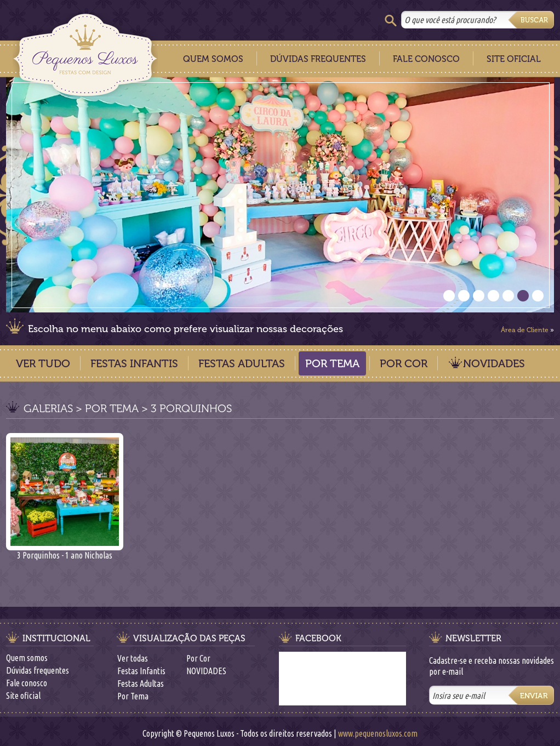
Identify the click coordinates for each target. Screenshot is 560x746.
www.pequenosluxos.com (378, 733)
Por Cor (404, 363)
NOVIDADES (494, 363)
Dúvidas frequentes (38, 670)
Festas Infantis (134, 363)
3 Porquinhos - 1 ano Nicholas (65, 551)
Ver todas (133, 658)
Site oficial (23, 696)
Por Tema (332, 363)
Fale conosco (27, 683)
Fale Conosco (426, 59)
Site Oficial (514, 59)
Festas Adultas (242, 363)
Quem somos (27, 658)
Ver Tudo (43, 363)
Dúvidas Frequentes (318, 59)
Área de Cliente (525, 330)
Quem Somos (213, 59)
